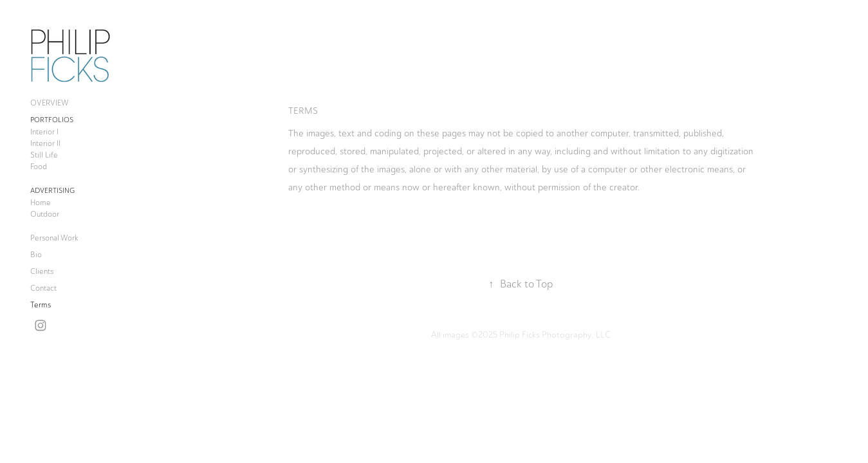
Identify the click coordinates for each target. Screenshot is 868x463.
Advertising (52, 191)
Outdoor (45, 214)
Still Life (44, 155)
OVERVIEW (50, 103)
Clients (42, 271)
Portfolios (52, 120)
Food (39, 167)
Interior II (45, 143)
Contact (43, 288)
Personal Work (54, 238)
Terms (41, 305)
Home (41, 203)
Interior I (44, 132)
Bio (36, 255)
